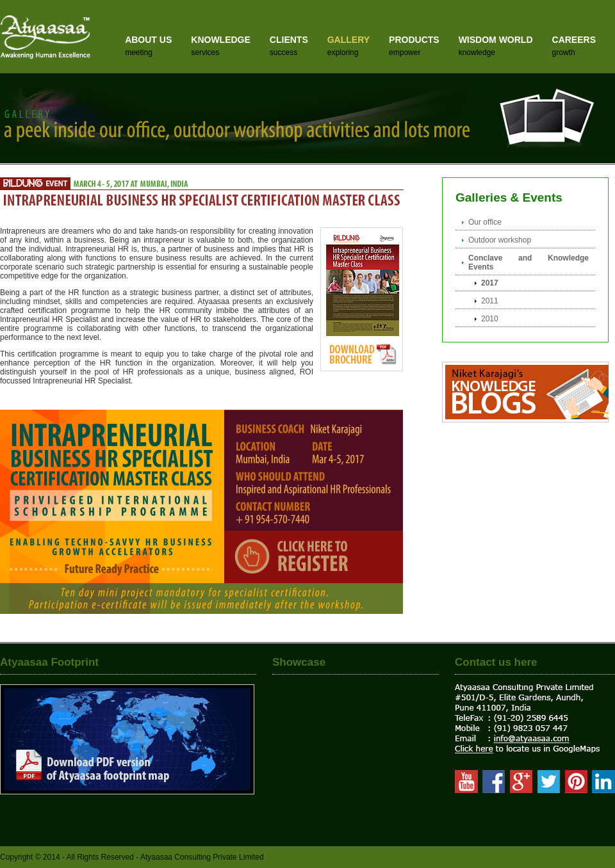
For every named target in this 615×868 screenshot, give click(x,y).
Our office (485, 222)
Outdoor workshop (500, 240)
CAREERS (574, 40)
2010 (490, 319)
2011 (490, 301)
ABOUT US (148, 40)
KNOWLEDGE (221, 40)
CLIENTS (289, 40)
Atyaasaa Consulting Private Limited (202, 857)
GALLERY (348, 40)
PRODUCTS (414, 40)
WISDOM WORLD (496, 40)
